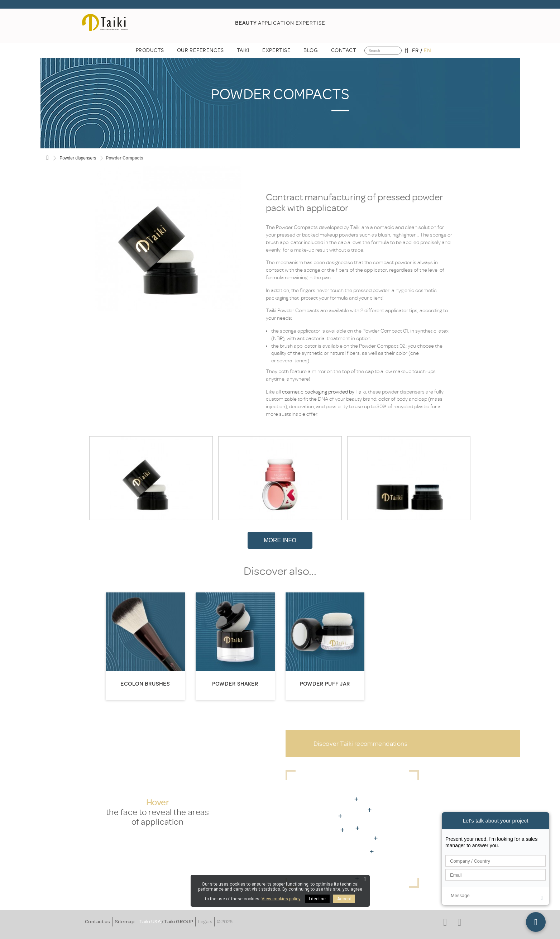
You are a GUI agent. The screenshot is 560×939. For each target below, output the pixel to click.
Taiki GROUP (179, 922)
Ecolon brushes (145, 684)
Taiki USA (150, 922)
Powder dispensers (78, 158)
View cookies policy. (281, 899)
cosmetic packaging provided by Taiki (324, 392)
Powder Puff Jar (325, 684)
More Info (280, 540)
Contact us (98, 922)
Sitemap (125, 922)
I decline (317, 899)
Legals (205, 922)
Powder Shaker (235, 684)
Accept (344, 899)
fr (415, 51)
